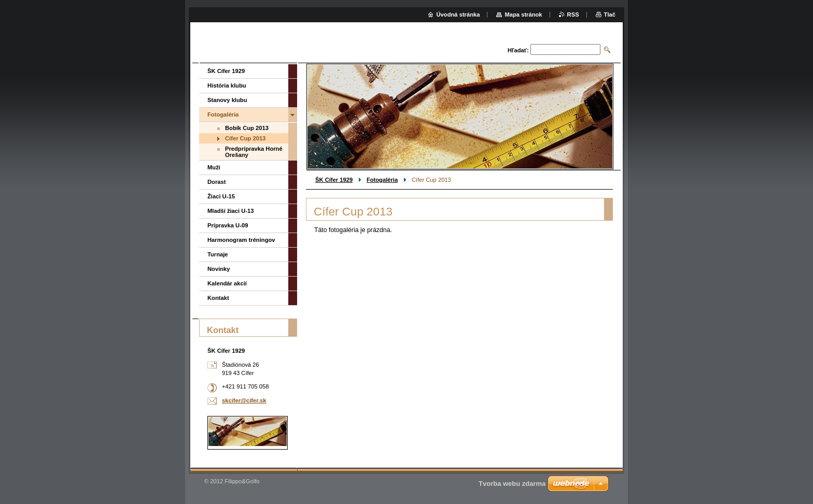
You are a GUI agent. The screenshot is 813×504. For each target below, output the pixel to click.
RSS (573, 15)
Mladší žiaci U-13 (231, 211)
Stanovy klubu (227, 100)
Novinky (219, 269)
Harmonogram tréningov (241, 240)
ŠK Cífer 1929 (334, 180)
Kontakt (218, 298)
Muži (214, 167)
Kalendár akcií (227, 283)
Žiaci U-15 (221, 196)
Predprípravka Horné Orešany (254, 152)
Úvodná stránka (458, 15)
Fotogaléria (382, 180)
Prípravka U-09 (228, 225)
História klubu (227, 85)
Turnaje (218, 254)
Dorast (216, 182)
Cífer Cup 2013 (245, 138)
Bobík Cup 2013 (247, 128)
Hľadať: (518, 50)
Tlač (610, 15)
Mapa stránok (523, 15)
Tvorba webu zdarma (512, 484)
